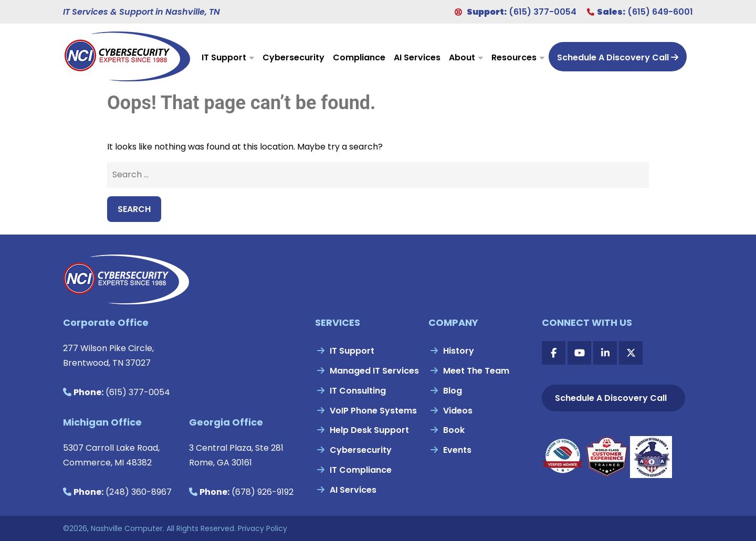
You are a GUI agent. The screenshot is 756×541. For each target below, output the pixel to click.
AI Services (417, 57)
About (462, 57)
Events (457, 450)
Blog (453, 391)
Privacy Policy (262, 528)
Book (454, 430)
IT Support (224, 57)
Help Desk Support (369, 430)
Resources (514, 57)
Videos (458, 411)
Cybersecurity (293, 57)
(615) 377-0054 (543, 12)
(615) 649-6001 (660, 12)
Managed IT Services (374, 371)
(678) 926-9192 (262, 492)
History (459, 351)
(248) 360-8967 (139, 492)
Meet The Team (476, 371)
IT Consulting (358, 391)
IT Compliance (361, 470)
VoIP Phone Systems (373, 411)
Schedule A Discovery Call (618, 57)
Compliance (359, 57)
